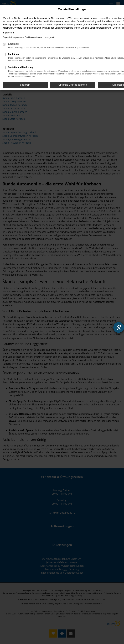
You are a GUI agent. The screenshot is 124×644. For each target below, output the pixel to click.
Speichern (25, 85)
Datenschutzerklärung (100, 28)
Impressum (8, 33)
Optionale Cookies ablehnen (73, 85)
